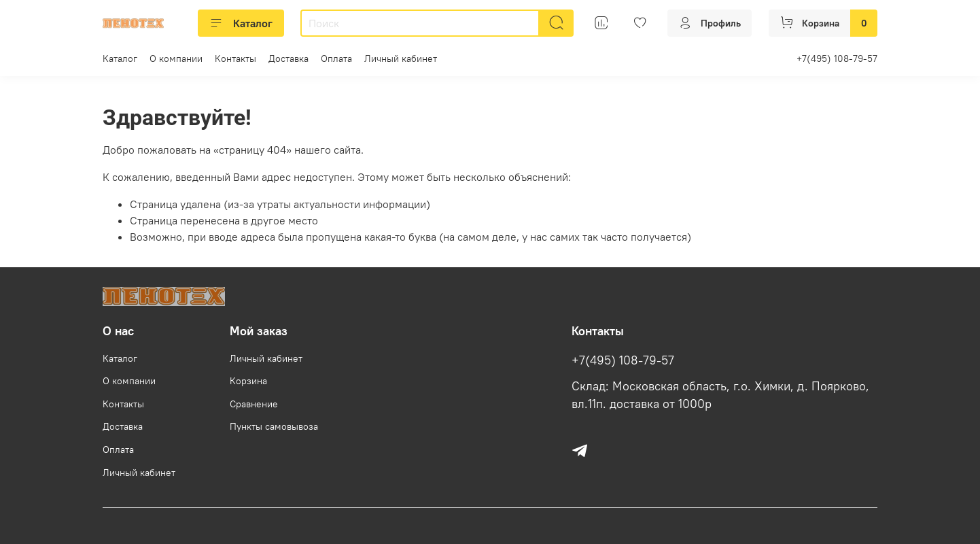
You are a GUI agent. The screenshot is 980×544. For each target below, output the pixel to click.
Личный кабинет (401, 58)
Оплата (336, 58)
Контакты (235, 58)
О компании (176, 58)
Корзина (248, 381)
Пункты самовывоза (274, 426)
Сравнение (254, 404)
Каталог (241, 23)
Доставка (288, 58)
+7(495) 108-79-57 (837, 58)
